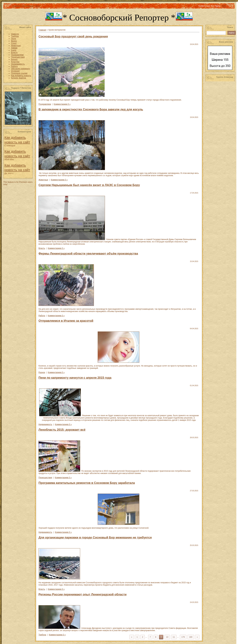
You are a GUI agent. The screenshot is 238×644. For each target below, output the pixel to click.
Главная (16, 6)
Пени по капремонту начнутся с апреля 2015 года (75, 378)
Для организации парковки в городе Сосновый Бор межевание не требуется (95, 538)
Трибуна (42, 635)
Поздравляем (45, 104)
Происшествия (45, 478)
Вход (38, 6)
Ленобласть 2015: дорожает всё (62, 430)
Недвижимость (45, 424)
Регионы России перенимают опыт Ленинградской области (83, 594)
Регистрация (28, 6)
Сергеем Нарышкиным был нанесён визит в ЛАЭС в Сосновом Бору (89, 185)
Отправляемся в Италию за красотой (66, 321)
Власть (42, 248)
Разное (42, 372)
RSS (224, 6)
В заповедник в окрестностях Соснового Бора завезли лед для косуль (91, 109)
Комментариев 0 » (62, 104)
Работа (42, 316)
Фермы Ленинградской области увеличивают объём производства (88, 254)
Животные (43, 180)
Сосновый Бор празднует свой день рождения (73, 36)
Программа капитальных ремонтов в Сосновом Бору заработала (87, 483)
